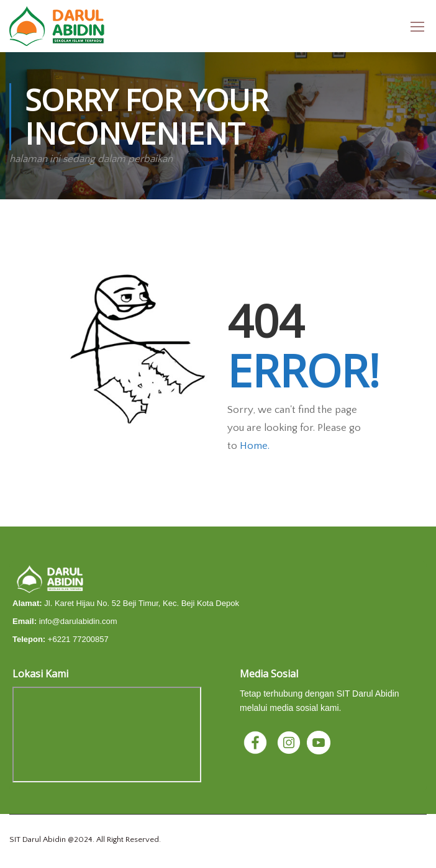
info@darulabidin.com (78, 621)
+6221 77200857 (78, 639)
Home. (255, 446)
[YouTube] (319, 742)
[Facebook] (257, 742)
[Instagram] (290, 742)
